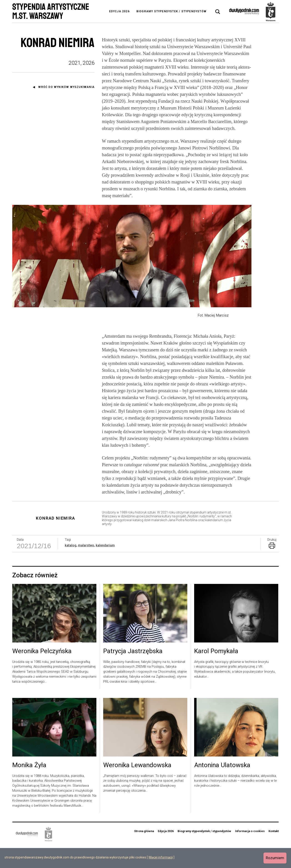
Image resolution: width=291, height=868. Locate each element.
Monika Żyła (29, 787)
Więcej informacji (161, 857)
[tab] (218, 12)
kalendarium (105, 568)
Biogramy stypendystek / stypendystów (171, 11)
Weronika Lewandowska (137, 787)
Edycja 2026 (119, 11)
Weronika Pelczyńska (42, 673)
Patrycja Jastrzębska (133, 673)
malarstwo (86, 568)
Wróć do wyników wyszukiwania (66, 87)
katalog (71, 568)
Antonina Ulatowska (222, 787)
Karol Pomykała (216, 673)
